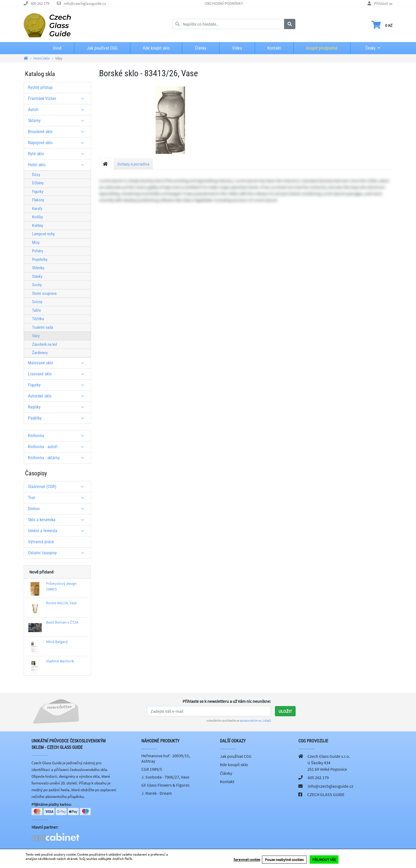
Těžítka (38, 319)
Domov (58, 509)
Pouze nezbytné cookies (284, 860)
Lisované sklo (58, 374)
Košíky (37, 217)
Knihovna (58, 436)
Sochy (37, 285)
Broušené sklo (58, 132)
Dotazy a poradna (133, 164)
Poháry (38, 251)
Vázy (36, 336)
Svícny (37, 302)
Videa (237, 48)
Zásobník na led (44, 344)
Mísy (36, 243)
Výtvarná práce (41, 542)
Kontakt (274, 48)
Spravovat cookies (247, 860)
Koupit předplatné (322, 48)
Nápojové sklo (58, 143)
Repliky (58, 407)
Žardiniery (40, 353)
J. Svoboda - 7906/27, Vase (165, 777)
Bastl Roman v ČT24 (62, 622)
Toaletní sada (43, 327)
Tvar (58, 498)
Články (201, 48)
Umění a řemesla (58, 531)
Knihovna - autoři (58, 447)
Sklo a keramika (58, 520)
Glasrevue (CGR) (58, 487)
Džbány (38, 183)
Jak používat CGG (102, 48)
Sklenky (38, 268)
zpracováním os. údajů (255, 720)
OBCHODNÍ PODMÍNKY (224, 3)
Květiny (38, 226)
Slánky (37, 276)
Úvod (57, 48)
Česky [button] (366, 48)
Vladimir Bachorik (60, 661)
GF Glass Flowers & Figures (165, 785)
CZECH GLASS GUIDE (326, 794)
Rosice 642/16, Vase (61, 603)
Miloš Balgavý (57, 642)
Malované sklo (58, 363)
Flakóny (38, 200)
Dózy (36, 175)
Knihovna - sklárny (58, 458)
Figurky (38, 192)
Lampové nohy (43, 234)
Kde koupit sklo (156, 48)
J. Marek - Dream (157, 793)
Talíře (36, 310)
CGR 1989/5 (152, 769)
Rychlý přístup (40, 87)
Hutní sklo (58, 165)
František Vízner (58, 98)
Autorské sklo (58, 396)
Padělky (58, 418)
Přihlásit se (383, 3)
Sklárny (58, 121)
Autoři (58, 110)
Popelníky (40, 260)
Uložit (285, 711)
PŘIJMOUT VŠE (324, 860)
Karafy (37, 209)
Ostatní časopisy (58, 553)
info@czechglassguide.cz (85, 3)
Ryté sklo (58, 154)
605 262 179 (40, 3)
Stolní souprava (44, 293)
